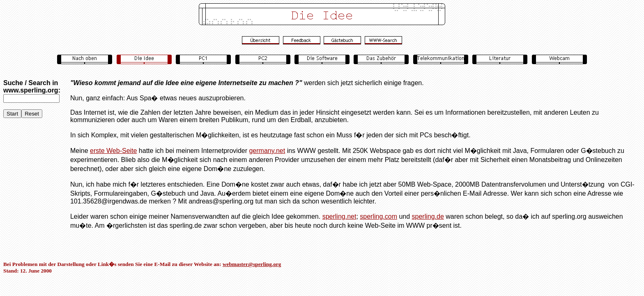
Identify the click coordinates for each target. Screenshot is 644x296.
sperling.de (428, 216)
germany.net (267, 151)
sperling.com (378, 216)
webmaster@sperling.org (252, 264)
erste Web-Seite (113, 151)
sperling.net (339, 216)
